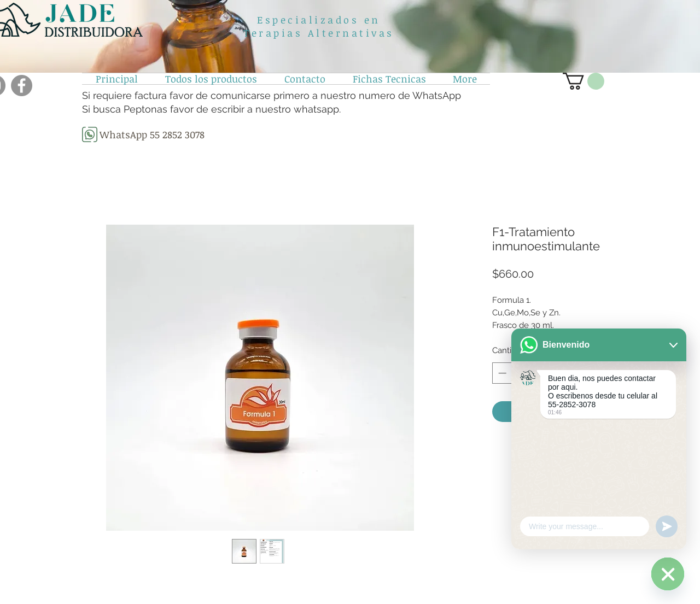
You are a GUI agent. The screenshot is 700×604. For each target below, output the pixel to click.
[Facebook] (22, 86)
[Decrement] (501, 373)
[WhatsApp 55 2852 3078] (152, 135)
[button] (584, 81)
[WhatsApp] (668, 574)
